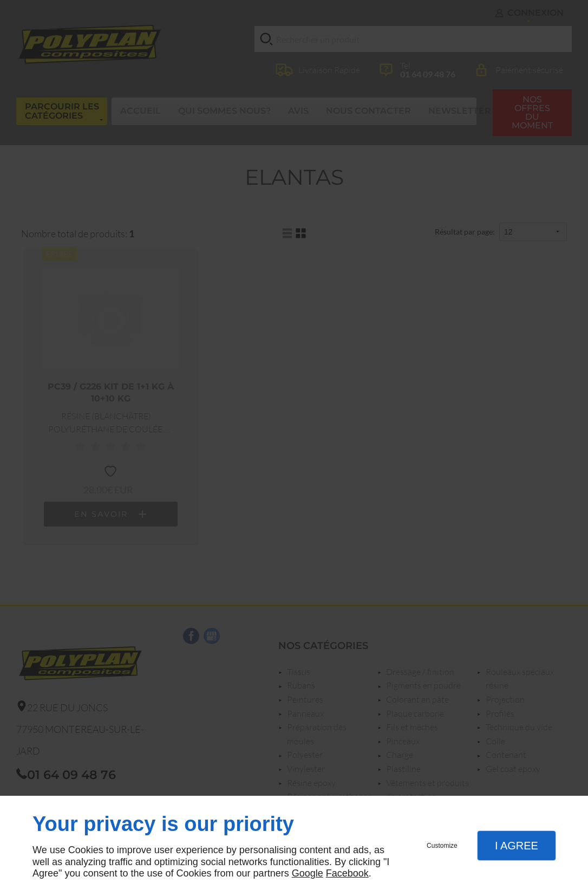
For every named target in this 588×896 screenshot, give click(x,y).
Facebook (347, 873)
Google (308, 873)
